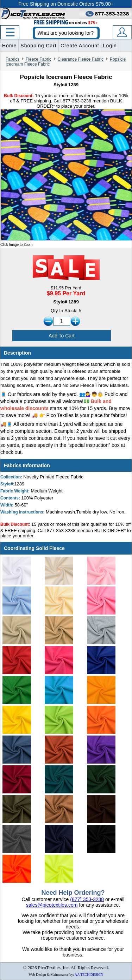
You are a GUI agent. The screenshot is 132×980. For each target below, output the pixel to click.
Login (110, 46)
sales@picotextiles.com (52, 905)
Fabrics (12, 59)
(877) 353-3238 (87, 899)
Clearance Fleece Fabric (80, 59)
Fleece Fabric (39, 59)
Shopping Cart (39, 46)
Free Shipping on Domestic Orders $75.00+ (66, 4)
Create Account (80, 46)
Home (9, 46)
